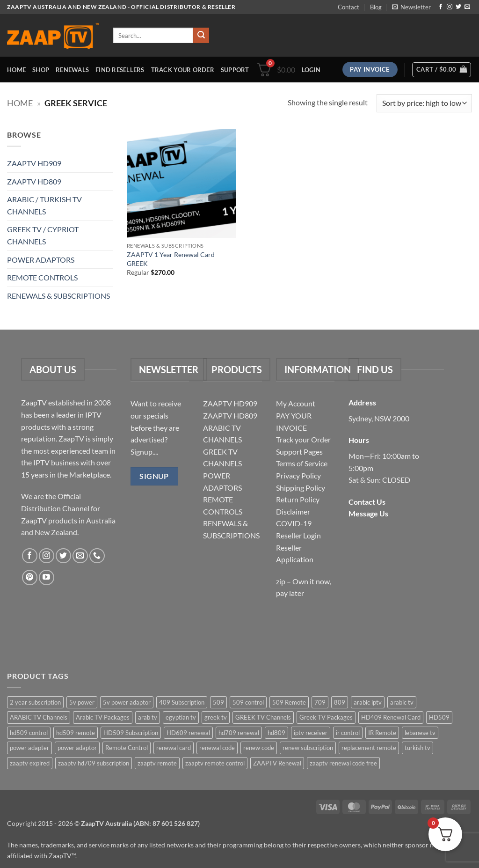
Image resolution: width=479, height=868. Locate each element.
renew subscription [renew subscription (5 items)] (308, 748)
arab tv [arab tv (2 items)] (148, 717)
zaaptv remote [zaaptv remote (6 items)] (157, 763)
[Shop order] (424, 103)
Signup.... (144, 452)
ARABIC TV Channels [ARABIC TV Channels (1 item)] (39, 717)
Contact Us (367, 502)
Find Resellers (120, 70)
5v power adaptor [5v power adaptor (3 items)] (127, 702)
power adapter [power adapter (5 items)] (29, 748)
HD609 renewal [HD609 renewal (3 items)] (188, 733)
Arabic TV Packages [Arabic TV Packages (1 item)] (103, 717)
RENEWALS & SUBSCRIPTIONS (58, 296)
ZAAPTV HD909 (34, 163)
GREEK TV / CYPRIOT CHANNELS (43, 235)
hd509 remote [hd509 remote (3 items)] (76, 733)
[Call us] (97, 556)
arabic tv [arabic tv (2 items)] (402, 702)
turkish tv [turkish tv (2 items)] (417, 748)
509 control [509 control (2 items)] (248, 702)
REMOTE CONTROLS (42, 277)
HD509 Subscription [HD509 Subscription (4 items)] (131, 733)
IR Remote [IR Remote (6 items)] (382, 733)
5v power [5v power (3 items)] (82, 702)
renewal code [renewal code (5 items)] (217, 748)
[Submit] (201, 36)
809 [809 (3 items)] (340, 702)
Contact (348, 7)
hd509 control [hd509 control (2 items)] (29, 733)
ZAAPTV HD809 (34, 181)
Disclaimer (293, 511)
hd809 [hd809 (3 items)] (276, 733)
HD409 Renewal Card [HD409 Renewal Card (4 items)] (391, 717)
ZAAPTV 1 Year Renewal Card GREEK (171, 259)
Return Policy (298, 499)
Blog (376, 7)
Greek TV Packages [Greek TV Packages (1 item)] (326, 717)
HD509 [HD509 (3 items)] (439, 717)
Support (235, 70)
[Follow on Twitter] (458, 7)
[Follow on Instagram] (450, 7)
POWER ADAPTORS (41, 260)
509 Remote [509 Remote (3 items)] (289, 702)
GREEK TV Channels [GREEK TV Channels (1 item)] (263, 717)
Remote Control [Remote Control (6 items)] (127, 748)
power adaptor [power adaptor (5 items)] (77, 748)
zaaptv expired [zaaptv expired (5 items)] (30, 763)
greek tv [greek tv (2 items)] (216, 717)
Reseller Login (298, 535)
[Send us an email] (467, 7)
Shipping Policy (301, 488)
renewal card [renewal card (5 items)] (174, 748)
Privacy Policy (298, 475)
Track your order (183, 70)
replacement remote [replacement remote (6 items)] (369, 748)
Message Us (368, 513)
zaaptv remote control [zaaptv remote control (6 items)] (215, 763)
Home (16, 70)
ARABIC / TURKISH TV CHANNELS (44, 205)
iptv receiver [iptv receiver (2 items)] (311, 733)
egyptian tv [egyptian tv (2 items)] (181, 717)
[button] (411, 7)
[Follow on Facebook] (441, 7)
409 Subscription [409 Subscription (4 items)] (182, 702)
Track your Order (303, 439)
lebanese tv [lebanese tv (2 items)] (420, 733)
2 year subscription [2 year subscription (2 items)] (35, 702)
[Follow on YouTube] (47, 577)
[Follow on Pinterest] (30, 577)
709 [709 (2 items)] (320, 702)
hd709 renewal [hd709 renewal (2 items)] (239, 733)
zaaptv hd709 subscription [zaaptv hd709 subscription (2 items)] (94, 763)
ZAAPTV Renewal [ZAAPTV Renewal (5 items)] (277, 763)
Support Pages (299, 452)
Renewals (72, 70)
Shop (41, 70)
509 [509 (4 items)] (218, 702)
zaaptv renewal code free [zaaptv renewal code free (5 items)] (343, 763)
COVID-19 (294, 523)
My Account (296, 403)
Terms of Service (302, 463)
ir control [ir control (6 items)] (348, 733)
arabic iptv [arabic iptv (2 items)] (368, 702)
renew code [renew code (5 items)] (259, 748)
